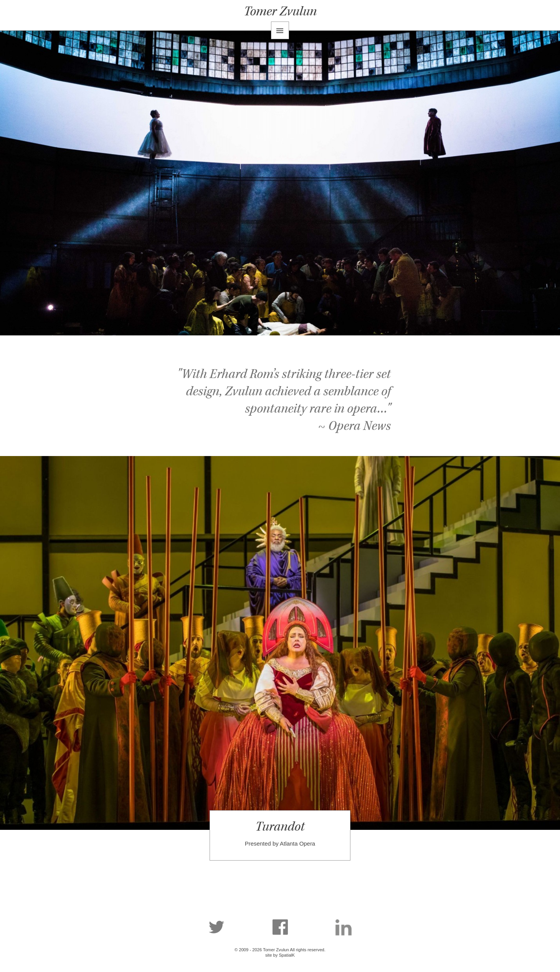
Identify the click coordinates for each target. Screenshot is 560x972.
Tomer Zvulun (280, 11)
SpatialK (287, 955)
